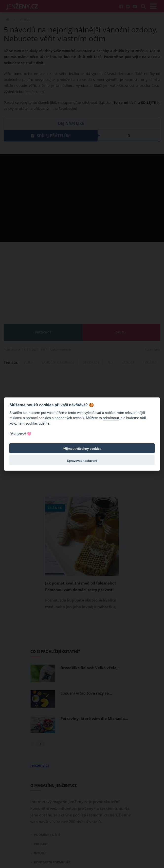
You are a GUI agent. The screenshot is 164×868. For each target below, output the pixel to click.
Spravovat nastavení (82, 461)
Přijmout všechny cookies (82, 449)
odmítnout (111, 418)
